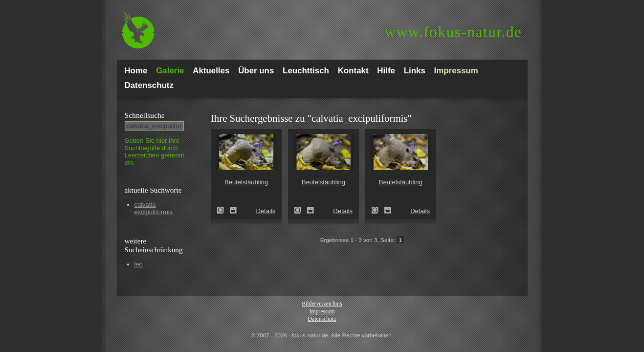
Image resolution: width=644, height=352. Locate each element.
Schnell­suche (145, 115)
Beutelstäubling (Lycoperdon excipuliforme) (223, 210)
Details (266, 211)
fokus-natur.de (454, 32)
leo (139, 264)
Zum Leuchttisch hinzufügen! (233, 210)
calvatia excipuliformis (154, 208)
